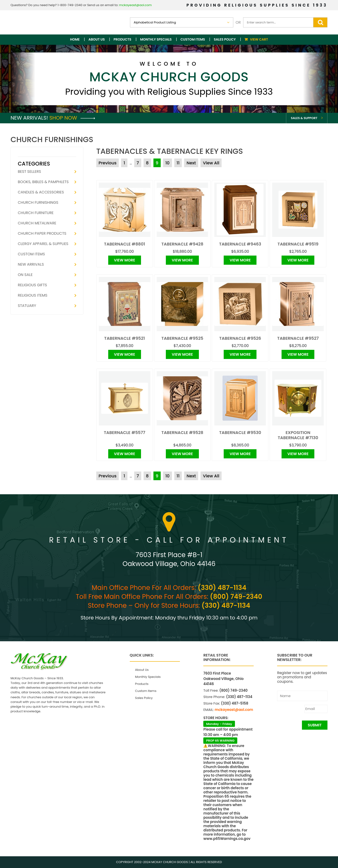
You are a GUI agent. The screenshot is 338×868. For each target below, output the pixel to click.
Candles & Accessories (41, 192)
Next (191, 163)
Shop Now (72, 118)
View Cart (259, 39)
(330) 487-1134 (222, 588)
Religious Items (33, 295)
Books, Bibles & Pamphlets (43, 182)
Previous (108, 163)
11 (178, 163)
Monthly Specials (156, 39)
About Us (97, 39)
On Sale (25, 275)
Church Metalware (37, 223)
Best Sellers (29, 172)
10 (167, 163)
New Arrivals (31, 264)
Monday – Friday (219, 724)
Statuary (27, 306)
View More (125, 260)
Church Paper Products (42, 233)
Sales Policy (225, 39)
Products (123, 39)
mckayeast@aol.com (135, 5)
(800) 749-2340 (236, 597)
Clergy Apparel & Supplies (43, 244)
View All (211, 163)
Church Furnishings (38, 202)
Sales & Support (304, 118)
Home (75, 39)
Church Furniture (36, 213)
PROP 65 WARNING (220, 741)
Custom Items (193, 39)
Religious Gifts (32, 285)
